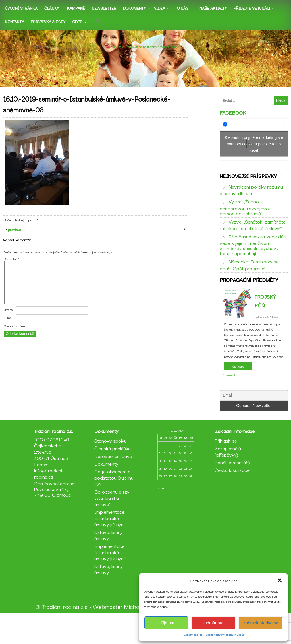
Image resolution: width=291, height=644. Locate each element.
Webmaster (108, 635)
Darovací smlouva (114, 484)
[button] (280, 580)
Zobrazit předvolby (260, 623)
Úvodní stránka (21, 8)
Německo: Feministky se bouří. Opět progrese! (249, 275)
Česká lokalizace (231, 498)
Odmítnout (213, 623)
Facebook (233, 117)
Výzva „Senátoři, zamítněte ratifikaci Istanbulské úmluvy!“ (253, 235)
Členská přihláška (114, 477)
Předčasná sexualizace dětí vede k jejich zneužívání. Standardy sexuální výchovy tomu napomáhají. (253, 255)
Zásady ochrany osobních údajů (225, 634)
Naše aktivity (213, 8)
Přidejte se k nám (252, 8)
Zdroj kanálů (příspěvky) (227, 480)
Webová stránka (15, 341)
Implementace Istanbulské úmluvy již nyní (111, 546)
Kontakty (14, 22)
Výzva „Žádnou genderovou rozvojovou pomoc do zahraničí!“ (246, 217)
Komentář (12, 274)
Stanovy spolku (112, 469)
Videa (160, 8)
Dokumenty (134, 8)
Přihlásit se (225, 469)
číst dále (238, 381)
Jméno (10, 325)
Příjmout (167, 623)
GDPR (77, 22)
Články (52, 8)
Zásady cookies (193, 634)
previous (14, 245)
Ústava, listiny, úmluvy (110, 563)
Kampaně (76, 8)
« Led (161, 516)
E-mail (10, 333)
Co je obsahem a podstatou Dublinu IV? (114, 506)
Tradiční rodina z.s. (145, 41)
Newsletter (104, 8)
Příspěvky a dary (48, 22)
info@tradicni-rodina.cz (51, 502)
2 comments (229, 390)
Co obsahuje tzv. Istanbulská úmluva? (114, 526)
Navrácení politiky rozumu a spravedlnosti (251, 200)
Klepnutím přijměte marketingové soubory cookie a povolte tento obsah (254, 149)
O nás (183, 8)
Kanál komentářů (231, 491)
